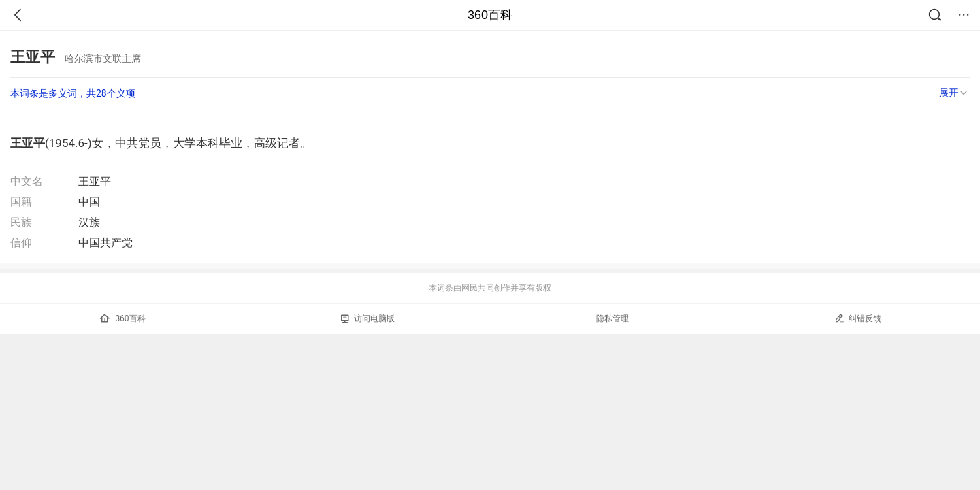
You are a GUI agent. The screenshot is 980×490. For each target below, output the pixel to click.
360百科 (490, 15)
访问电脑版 (368, 318)
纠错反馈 (858, 318)
